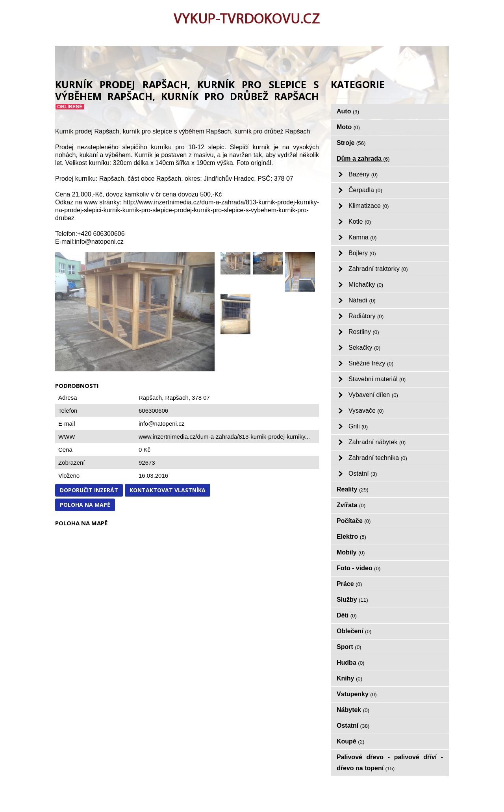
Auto (348, 111)
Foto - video (359, 568)
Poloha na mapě (85, 505)
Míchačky (366, 285)
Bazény (363, 174)
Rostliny (364, 332)
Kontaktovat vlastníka (168, 490)
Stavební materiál (377, 379)
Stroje (351, 143)
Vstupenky (357, 694)
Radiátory (366, 316)
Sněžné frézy (371, 363)
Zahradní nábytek (377, 442)
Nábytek (353, 710)
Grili (358, 426)
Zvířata (351, 505)
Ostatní (363, 474)
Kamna (362, 237)
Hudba (351, 663)
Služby (352, 600)
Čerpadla (365, 190)
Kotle (360, 222)
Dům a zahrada (363, 159)
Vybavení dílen (373, 395)
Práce (349, 584)
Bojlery (362, 253)
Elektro (351, 537)
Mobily (351, 552)
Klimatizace (369, 206)
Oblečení (354, 631)
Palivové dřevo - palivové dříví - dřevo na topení (390, 763)
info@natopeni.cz (161, 424)
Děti (347, 615)
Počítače (354, 521)
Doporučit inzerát (89, 490)
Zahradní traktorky (378, 269)
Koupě (351, 741)
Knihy (349, 678)
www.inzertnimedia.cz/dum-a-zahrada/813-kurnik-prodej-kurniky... (224, 437)
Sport (349, 647)
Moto (348, 127)
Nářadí (362, 300)
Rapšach (177, 398)
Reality (353, 489)
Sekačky (364, 348)
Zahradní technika (378, 458)
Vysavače (366, 411)
